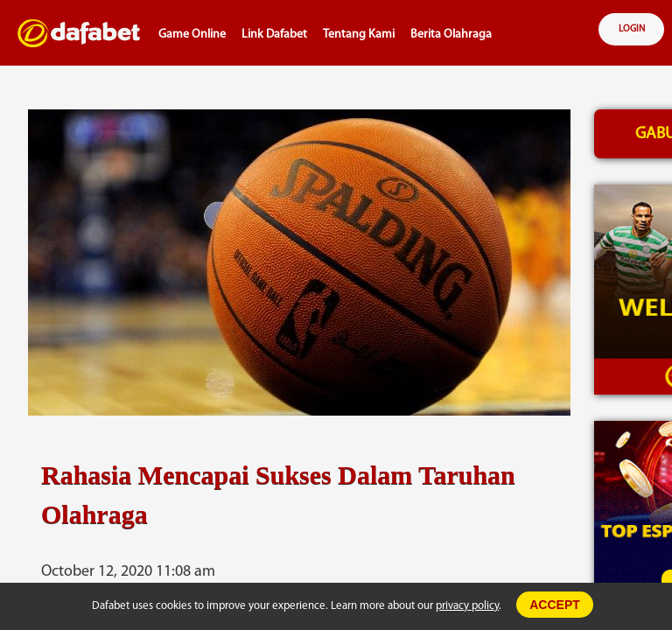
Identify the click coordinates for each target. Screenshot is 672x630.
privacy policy (467, 606)
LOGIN (632, 29)
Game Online (192, 35)
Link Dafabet (274, 35)
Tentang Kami (359, 35)
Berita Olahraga (451, 35)
